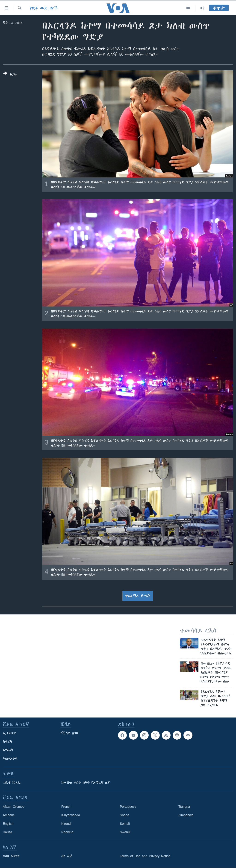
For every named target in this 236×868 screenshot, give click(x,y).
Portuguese (128, 807)
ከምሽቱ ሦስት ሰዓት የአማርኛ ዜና (86, 783)
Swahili (125, 832)
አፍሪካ (7, 742)
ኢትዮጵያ (9, 733)
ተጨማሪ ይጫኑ (138, 596)
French (66, 807)
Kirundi (66, 824)
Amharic (9, 815)
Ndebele (67, 832)
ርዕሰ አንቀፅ (11, 856)
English (8, 824)
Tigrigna (184, 807)
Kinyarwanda (71, 815)
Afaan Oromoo (14, 807)
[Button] (10, 75)
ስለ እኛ (67, 856)
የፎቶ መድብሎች (44, 8)
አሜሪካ (8, 750)
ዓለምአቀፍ (10, 759)
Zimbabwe (186, 815)
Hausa (7, 832)
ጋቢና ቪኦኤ (12, 783)
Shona (124, 815)
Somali (125, 824)
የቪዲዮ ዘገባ (69, 733)
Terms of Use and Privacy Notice (145, 856)
